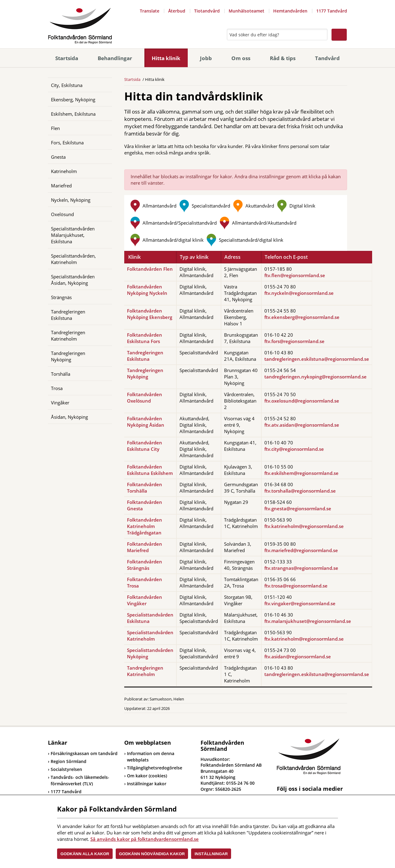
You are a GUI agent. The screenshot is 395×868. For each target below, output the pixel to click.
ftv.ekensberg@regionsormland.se (302, 317)
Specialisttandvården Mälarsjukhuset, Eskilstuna (73, 235)
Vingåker (60, 403)
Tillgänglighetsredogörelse (155, 768)
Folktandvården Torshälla (145, 488)
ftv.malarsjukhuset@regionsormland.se (308, 621)
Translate (150, 11)
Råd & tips (283, 58)
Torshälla (61, 374)
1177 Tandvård (332, 11)
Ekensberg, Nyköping (73, 99)
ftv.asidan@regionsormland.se (298, 656)
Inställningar (211, 854)
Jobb (206, 58)
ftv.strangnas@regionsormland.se (301, 568)
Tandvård (327, 58)
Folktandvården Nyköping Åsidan (146, 422)
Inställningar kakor (147, 784)
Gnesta (58, 157)
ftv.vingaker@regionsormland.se (300, 603)
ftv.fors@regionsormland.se (294, 341)
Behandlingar (115, 58)
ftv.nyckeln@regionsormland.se (299, 293)
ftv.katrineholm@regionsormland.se (304, 526)
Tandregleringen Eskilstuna (68, 315)
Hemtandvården (290, 11)
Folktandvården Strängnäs (145, 565)
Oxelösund (62, 214)
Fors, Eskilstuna (67, 143)
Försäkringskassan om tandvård (83, 753)
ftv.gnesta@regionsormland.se (298, 508)
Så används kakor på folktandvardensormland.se (145, 839)
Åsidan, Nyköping (69, 417)
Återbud (177, 11)
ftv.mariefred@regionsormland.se (301, 550)
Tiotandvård (207, 11)
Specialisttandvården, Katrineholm (73, 259)
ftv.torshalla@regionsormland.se (300, 491)
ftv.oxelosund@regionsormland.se (302, 401)
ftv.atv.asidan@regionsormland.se (302, 425)
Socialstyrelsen (65, 769)
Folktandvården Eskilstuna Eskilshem (150, 470)
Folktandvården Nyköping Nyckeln (147, 290)
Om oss (241, 58)
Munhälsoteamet (246, 11)
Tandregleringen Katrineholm (68, 336)
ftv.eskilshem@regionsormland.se (301, 473)
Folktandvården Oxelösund (145, 398)
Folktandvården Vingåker (145, 600)
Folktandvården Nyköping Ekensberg (150, 314)
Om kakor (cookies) (147, 776)
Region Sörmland (67, 761)
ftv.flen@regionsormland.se (295, 275)
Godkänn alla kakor (85, 854)
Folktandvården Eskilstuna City (145, 446)
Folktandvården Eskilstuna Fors (145, 338)
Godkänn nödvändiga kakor (152, 854)
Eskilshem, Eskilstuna (73, 114)
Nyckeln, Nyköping (71, 200)
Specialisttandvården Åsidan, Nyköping (73, 280)
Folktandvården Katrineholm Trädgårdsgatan (145, 526)
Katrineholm (64, 171)
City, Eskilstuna (67, 85)
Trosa (57, 388)
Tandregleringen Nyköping (68, 356)
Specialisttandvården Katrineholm (150, 636)
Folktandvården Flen (150, 269)
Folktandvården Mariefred (145, 547)
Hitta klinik (166, 58)
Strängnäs (61, 297)
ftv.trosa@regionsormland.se (296, 586)
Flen (55, 128)
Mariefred (61, 186)
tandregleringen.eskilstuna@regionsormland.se (317, 359)
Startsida (67, 58)
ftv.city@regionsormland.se (294, 449)
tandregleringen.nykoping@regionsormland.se (315, 377)
